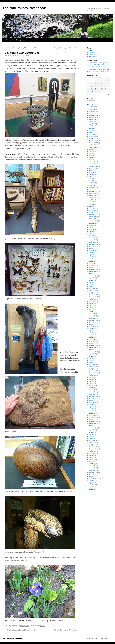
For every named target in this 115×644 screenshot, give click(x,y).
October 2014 (93, 375)
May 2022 (92, 204)
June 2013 (92, 409)
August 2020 (92, 232)
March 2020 (92, 238)
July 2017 (91, 305)
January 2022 (92, 213)
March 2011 (92, 466)
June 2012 (92, 434)
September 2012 (93, 428)
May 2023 (92, 181)
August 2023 (92, 175)
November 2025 (93, 118)
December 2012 (93, 422)
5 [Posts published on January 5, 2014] (109, 81)
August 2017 (92, 303)
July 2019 (91, 255)
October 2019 (93, 248)
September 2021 (93, 221)
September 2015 (93, 352)
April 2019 (92, 261)
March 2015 (92, 365)
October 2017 (93, 299)
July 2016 (91, 331)
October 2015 (93, 350)
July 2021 (91, 225)
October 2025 (93, 120)
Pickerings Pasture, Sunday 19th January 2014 (20, 48)
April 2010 (92, 489)
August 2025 (92, 124)
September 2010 (93, 479)
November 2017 (93, 297)
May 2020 (92, 236)
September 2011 (93, 453)
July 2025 (91, 126)
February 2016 (93, 341)
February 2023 (93, 187)
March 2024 (92, 160)
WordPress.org (93, 56)
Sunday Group (21, 40)
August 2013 (92, 405)
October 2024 (93, 145)
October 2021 (93, 219)
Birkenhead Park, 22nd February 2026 (100, 71)
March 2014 (92, 390)
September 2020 (93, 229)
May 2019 (92, 259)
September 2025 (93, 122)
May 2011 (92, 462)
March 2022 (92, 208)
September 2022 (93, 198)
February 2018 (93, 291)
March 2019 (92, 263)
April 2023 (92, 183)
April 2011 (92, 464)
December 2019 (93, 244)
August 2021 (92, 223)
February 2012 (93, 443)
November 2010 (93, 474)
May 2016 (92, 335)
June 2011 (92, 460)
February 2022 (93, 210)
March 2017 (92, 314)
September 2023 (93, 172)
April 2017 (92, 312)
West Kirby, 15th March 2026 (97, 67)
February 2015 (93, 367)
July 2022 (91, 200)
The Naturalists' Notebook (24, 8)
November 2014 (93, 373)
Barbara (27, 56)
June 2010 (92, 485)
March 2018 (92, 289)
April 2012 (92, 438)
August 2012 (92, 430)
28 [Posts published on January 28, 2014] (92, 92)
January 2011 (92, 470)
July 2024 (91, 151)
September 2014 (93, 377)
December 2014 (93, 371)
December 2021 (93, 215)
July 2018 (91, 280)
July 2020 (91, 234)
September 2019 (93, 251)
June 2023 (92, 179)
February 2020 (93, 240)
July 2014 (91, 381)
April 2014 (92, 388)
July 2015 (91, 356)
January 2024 (92, 164)
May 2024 (92, 156)
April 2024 (92, 158)
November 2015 (93, 348)
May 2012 (92, 436)
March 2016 (92, 339)
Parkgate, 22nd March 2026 (97, 65)
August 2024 (92, 149)
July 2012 (91, 432)
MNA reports (9, 40)
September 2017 (93, 301)
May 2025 (92, 130)
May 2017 (92, 310)
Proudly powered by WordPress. (98, 638)
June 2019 (92, 257)
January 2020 (92, 242)
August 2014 (92, 379)
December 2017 (93, 295)
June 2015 (92, 358)
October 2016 (93, 324)
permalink (42, 626)
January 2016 (92, 343)
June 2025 (92, 128)
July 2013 (91, 407)
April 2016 (92, 337)
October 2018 (93, 274)
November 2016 (93, 322)
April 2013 (92, 413)
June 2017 (92, 308)
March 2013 (92, 415)
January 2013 (92, 419)
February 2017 (93, 316)
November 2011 (93, 449)
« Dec (89, 94)
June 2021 (92, 227)
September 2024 (93, 147)
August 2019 (92, 253)
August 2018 (92, 278)
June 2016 (92, 333)
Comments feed (93, 54)
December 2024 (93, 141)
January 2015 (92, 369)
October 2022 (93, 196)
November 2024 (93, 143)
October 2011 (93, 451)
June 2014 (92, 384)
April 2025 (92, 132)
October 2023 (93, 170)
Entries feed (92, 52)
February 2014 (93, 392)
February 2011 (93, 468)
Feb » (108, 94)
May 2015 (92, 360)
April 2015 (92, 362)
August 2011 (92, 455)
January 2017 (92, 318)
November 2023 (93, 168)
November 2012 (93, 424)
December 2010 (93, 472)
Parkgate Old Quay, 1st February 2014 (67, 48)
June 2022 (92, 202)
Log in (91, 50)
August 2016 (92, 329)
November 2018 (93, 272)
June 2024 (92, 153)
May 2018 (92, 284)
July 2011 (91, 457)
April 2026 (92, 107)
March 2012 (92, 441)
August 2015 (92, 354)
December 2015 (93, 346)
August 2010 (92, 481)
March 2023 (92, 185)
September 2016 (93, 327)
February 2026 (93, 111)
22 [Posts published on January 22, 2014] (95, 89)
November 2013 (93, 398)
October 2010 (93, 476)
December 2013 (93, 396)
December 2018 (93, 270)
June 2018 (92, 282)
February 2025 (93, 137)
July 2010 (91, 483)
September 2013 (93, 403)
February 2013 (93, 417)
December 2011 (93, 447)
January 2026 (92, 113)
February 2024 (93, 162)
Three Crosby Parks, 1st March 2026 (99, 69)
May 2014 (92, 386)
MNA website (93, 101)
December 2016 (93, 320)
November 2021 (93, 217)
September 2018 (93, 276)
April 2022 (92, 206)
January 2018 (92, 293)
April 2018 (92, 286)
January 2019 (92, 267)
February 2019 (93, 265)
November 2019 (93, 246)
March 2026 (92, 109)
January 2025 (92, 139)
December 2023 (93, 166)
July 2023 (91, 177)
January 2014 (92, 394)
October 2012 (93, 426)
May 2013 (92, 411)
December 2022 (93, 191)
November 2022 (93, 194)
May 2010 (92, 487)
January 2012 (92, 445)
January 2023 (92, 189)
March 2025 (92, 134)
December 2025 (93, 115)
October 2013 (93, 400)
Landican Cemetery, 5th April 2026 (99, 63)
